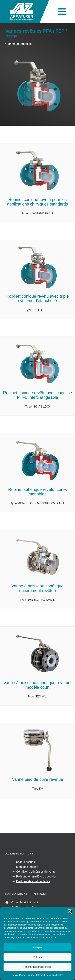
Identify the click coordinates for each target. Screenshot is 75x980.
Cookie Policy (18, 975)
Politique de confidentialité (33, 881)
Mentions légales (55, 975)
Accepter (37, 947)
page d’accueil (25, 862)
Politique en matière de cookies (36, 877)
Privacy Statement (36, 975)
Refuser (38, 957)
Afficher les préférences (37, 967)
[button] (70, 912)
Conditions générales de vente (36, 872)
